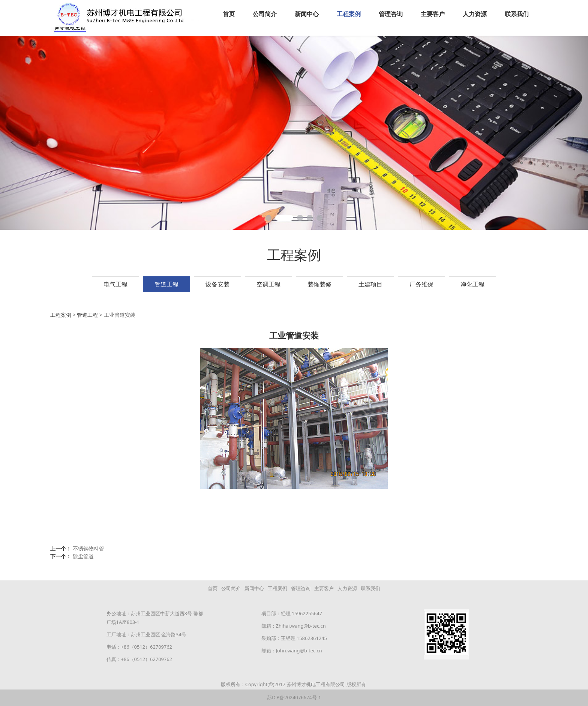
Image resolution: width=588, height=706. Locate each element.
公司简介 (265, 14)
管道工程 (166, 284)
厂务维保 (421, 284)
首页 (229, 14)
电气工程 (115, 284)
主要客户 (433, 14)
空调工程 (268, 284)
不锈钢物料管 (88, 548)
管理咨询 (391, 14)
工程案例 (349, 14)
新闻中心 (307, 14)
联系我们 (517, 14)
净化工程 (472, 284)
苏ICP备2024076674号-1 (294, 697)
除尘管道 (83, 556)
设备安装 (217, 284)
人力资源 (475, 14)
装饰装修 (319, 284)
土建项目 (370, 284)
